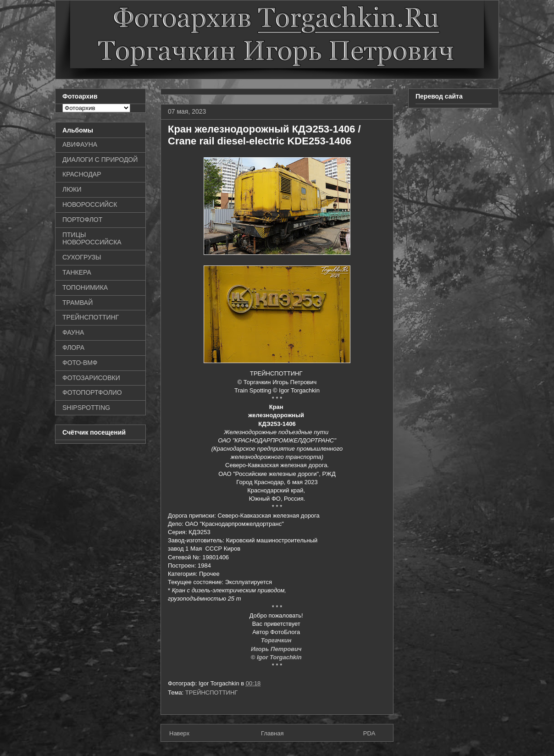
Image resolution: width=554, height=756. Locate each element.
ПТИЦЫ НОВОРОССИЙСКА (92, 239)
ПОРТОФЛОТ (82, 220)
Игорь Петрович (277, 649)
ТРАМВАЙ (78, 303)
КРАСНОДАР (82, 174)
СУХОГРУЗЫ (82, 257)
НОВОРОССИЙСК (90, 204)
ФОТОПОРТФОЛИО (92, 392)
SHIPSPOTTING (86, 408)
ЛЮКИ (72, 189)
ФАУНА (73, 332)
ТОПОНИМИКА (85, 287)
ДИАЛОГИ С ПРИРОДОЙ (100, 160)
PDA (369, 733)
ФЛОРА (73, 348)
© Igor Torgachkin (277, 657)
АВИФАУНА (80, 144)
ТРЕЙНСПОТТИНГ (212, 693)
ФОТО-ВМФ (80, 363)
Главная (272, 733)
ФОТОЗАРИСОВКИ (91, 378)
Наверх (179, 733)
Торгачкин (277, 640)
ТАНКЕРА (77, 272)
